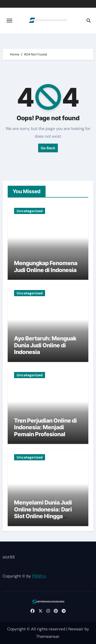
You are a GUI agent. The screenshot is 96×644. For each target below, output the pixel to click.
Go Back (48, 148)
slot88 (9, 557)
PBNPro (39, 576)
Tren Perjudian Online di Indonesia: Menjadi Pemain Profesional (45, 427)
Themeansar (48, 636)
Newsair (76, 629)
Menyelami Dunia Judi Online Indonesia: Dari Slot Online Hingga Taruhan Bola (43, 513)
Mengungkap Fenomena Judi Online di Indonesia (46, 266)
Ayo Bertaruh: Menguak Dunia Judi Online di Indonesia (45, 345)
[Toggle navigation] (9, 21)
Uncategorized (30, 211)
